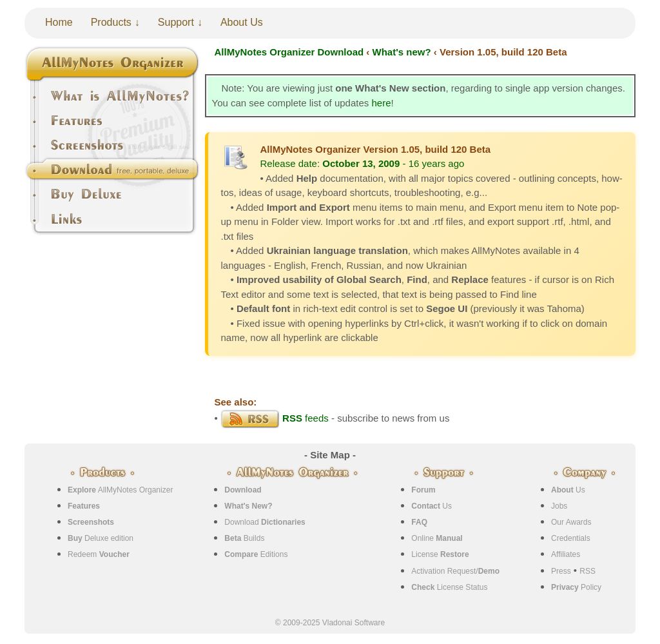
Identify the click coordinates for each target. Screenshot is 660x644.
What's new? (402, 52)
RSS (587, 571)
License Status (449, 587)
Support (176, 22)
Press (561, 571)
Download (265, 522)
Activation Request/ (455, 571)
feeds (275, 418)
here (381, 103)
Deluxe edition (101, 538)
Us (432, 506)
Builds (244, 538)
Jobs (559, 506)
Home (59, 22)
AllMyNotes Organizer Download (289, 52)
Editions (256, 554)
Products (111, 22)
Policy (576, 587)
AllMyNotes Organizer (120, 490)
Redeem (99, 554)
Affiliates (566, 554)
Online (437, 538)
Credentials (571, 538)
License (440, 554)
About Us (242, 22)
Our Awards (571, 522)
